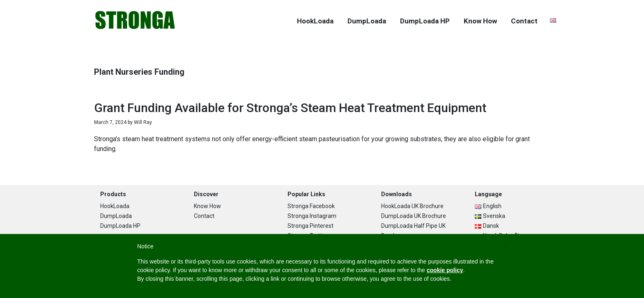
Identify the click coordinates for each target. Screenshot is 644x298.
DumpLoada (116, 216)
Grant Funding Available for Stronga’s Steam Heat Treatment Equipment (290, 108)
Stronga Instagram (312, 216)
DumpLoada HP (120, 226)
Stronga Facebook (311, 206)
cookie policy (445, 270)
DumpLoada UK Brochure (414, 216)
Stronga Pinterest (310, 226)
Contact (204, 216)
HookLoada (115, 206)
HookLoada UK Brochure (412, 206)
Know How (207, 206)
